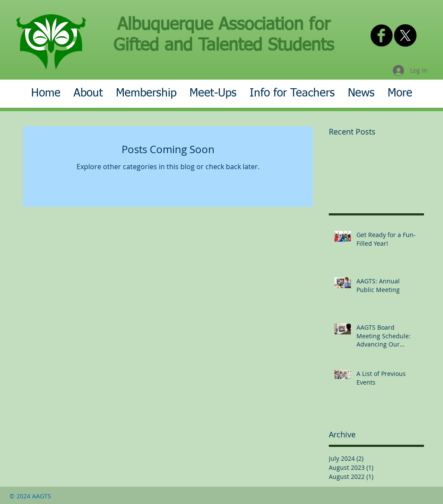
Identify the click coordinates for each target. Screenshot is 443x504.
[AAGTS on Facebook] (382, 35)
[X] (405, 35)
